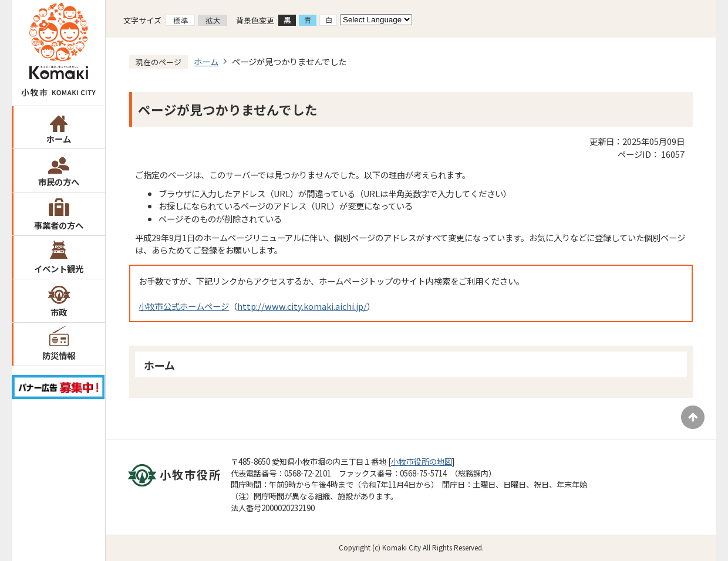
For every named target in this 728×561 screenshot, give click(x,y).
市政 (59, 312)
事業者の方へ (59, 225)
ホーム (59, 139)
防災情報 (59, 355)
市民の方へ (59, 182)
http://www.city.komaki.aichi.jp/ (302, 306)
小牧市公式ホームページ (184, 306)
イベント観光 (59, 268)
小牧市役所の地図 (422, 462)
